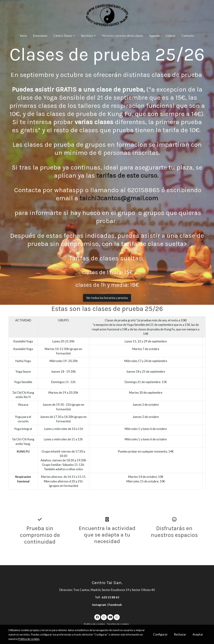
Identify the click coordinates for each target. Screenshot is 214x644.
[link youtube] (111, 617)
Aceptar (198, 634)
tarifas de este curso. (128, 175)
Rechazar (180, 634)
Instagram (99, 605)
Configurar (160, 634)
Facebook (115, 605)
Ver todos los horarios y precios (107, 298)
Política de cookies (94, 624)
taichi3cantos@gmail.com (119, 198)
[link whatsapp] (117, 617)
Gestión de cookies (118, 624)
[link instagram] (104, 617)
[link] (107, 15)
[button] (64, 36)
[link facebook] (97, 617)
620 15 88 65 (110, 597)
